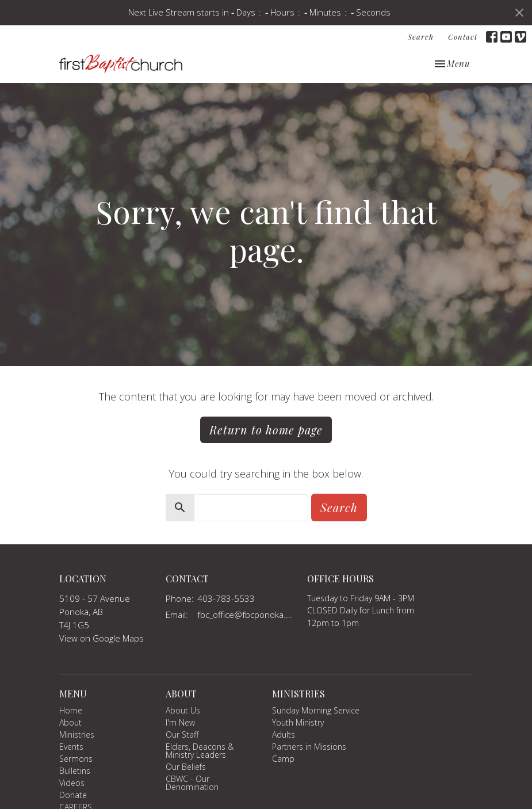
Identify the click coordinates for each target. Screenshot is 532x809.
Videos (72, 783)
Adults (284, 734)
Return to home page (266, 430)
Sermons (76, 759)
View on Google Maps (102, 638)
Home (71, 710)
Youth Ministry (298, 722)
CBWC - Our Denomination (192, 783)
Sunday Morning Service (316, 710)
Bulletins (75, 771)
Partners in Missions (309, 747)
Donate (73, 795)
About (70, 722)
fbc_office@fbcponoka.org (247, 615)
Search (421, 37)
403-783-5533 (226, 598)
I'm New (180, 722)
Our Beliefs (186, 767)
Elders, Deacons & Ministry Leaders (200, 751)
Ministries (77, 734)
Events (71, 747)
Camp (283, 759)
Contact (463, 37)
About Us (183, 710)
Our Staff (182, 734)
